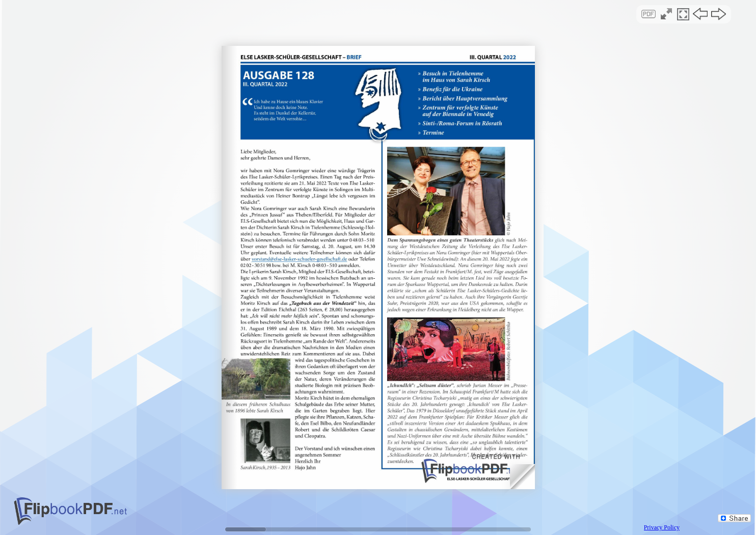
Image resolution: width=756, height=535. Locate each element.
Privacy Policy (662, 527)
